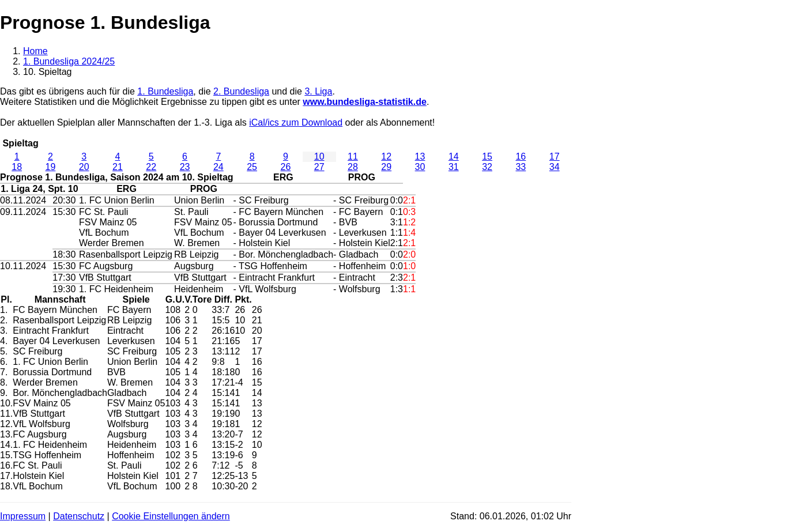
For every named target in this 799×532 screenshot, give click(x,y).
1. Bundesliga (165, 91)
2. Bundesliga (241, 91)
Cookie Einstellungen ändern (171, 516)
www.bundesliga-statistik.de (365, 102)
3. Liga (318, 91)
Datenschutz (79, 516)
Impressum (23, 516)
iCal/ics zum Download (296, 122)
